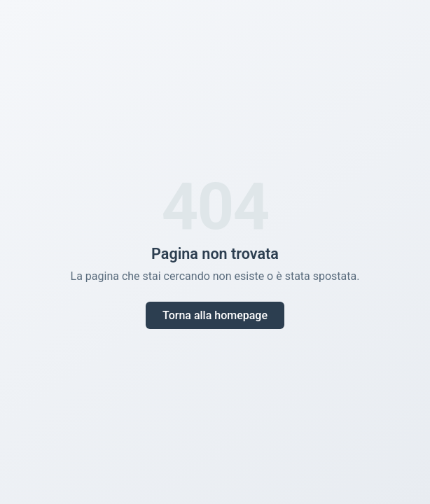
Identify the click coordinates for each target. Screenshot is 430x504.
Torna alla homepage (215, 315)
